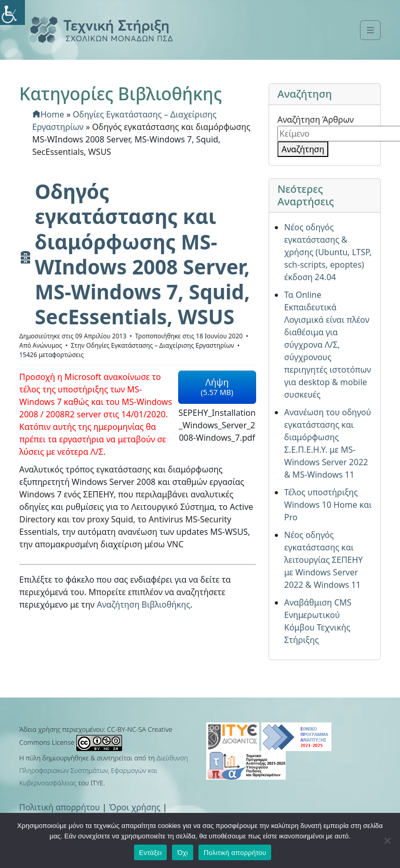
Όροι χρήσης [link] (135, 807)
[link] (12, 12)
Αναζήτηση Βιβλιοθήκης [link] (143, 604)
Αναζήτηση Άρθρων (316, 120)
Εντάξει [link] (151, 853)
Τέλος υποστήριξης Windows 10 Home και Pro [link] (328, 505)
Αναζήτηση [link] (303, 149)
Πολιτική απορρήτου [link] (59, 807)
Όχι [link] (183, 853)
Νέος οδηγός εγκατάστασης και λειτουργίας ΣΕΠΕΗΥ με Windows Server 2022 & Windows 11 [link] (323, 560)
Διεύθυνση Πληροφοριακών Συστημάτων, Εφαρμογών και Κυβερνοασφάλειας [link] (104, 770)
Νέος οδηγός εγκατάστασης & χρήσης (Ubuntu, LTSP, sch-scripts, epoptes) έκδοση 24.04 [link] (328, 252)
